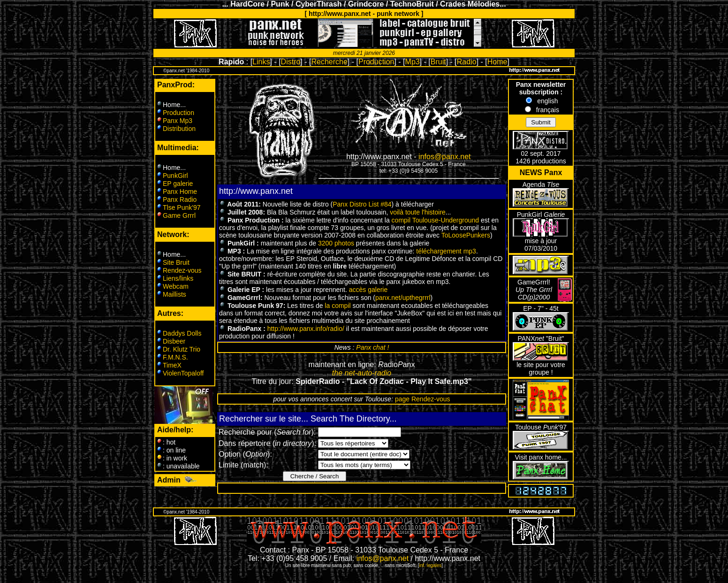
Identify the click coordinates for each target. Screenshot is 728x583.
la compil (337, 306)
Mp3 (413, 62)
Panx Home (180, 192)
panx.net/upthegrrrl (403, 298)
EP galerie (178, 184)
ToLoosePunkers (466, 235)
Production (376, 62)
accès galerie (368, 290)
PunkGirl (175, 176)
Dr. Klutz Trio (182, 349)
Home (497, 62)
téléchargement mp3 (446, 251)
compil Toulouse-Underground (436, 220)
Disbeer (174, 341)
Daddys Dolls (182, 333)
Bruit (438, 62)
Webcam (176, 286)
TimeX (172, 365)
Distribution (179, 129)
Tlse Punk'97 (182, 207)
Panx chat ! (372, 347)
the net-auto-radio (362, 373)
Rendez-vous (182, 270)
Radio (467, 62)
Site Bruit (176, 262)
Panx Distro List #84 (362, 204)
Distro (291, 62)
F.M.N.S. (175, 357)
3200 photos (336, 243)
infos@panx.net (444, 157)
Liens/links (178, 278)
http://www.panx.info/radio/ (306, 329)
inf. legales (431, 565)
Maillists (174, 294)
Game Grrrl (179, 215)
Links (261, 62)
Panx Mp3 (178, 121)
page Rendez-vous (423, 399)
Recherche (329, 62)
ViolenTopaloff (183, 373)
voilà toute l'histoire (418, 212)
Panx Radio (180, 199)
